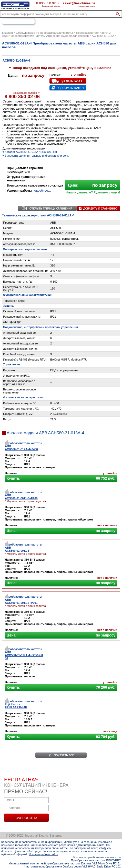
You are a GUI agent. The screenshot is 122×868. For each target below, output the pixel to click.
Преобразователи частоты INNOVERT (96, 860)
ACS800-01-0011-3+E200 (21, 498)
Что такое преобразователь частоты (97, 857)
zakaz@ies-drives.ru (79, 3)
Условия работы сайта (44, 854)
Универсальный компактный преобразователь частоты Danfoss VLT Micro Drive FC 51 (65, 863)
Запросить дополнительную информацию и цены (37, 156)
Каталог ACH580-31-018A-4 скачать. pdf (31, 152)
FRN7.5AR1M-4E (16, 707)
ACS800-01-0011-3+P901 (21, 603)
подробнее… (42, 191)
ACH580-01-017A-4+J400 (21, 449)
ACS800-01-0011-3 (17, 551)
